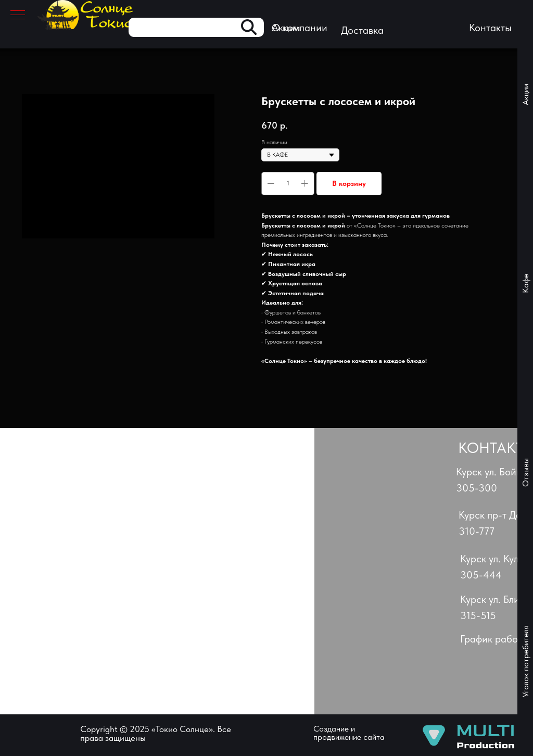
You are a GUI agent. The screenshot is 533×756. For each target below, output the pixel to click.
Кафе (525, 283)
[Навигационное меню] (18, 16)
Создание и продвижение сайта (349, 733)
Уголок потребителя (525, 662)
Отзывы (525, 473)
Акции (525, 95)
